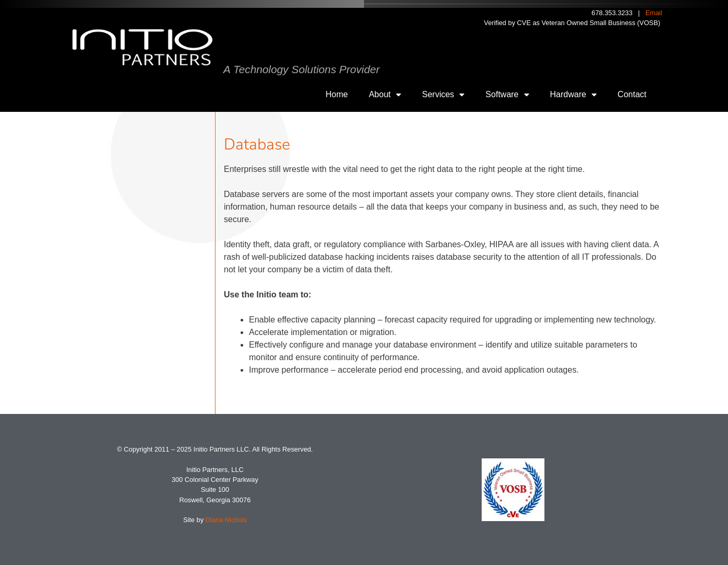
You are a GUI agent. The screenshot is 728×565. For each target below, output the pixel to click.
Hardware (573, 95)
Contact (632, 94)
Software (507, 95)
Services (443, 95)
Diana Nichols (226, 520)
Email (654, 13)
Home (337, 94)
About (385, 95)
